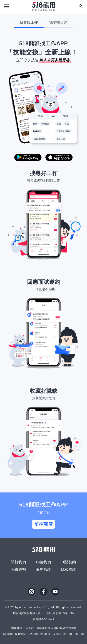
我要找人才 (58, 23)
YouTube (55, 592)
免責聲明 (18, 569)
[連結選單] (6, 6)
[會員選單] (81, 6)
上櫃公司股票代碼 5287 (59, 613)
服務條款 (44, 569)
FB (44, 592)
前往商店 (44, 524)
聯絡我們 (44, 562)
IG (32, 592)
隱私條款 (69, 569)
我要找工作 (29, 23)
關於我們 (18, 562)
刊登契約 (69, 562)
